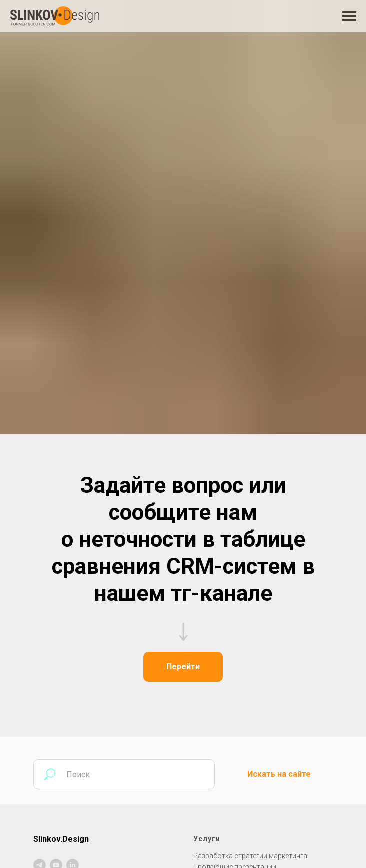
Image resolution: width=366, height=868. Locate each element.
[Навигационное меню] (349, 16)
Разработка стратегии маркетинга (250, 856)
